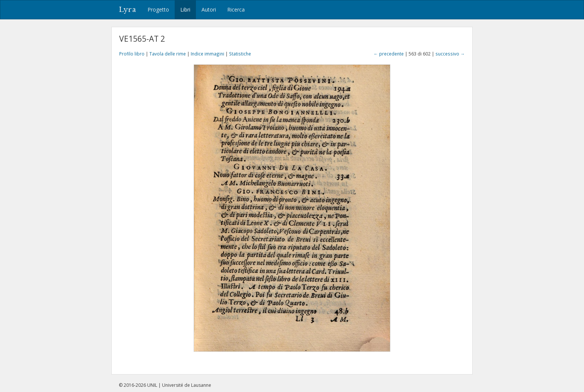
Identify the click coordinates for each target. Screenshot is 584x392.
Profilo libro (132, 54)
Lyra (128, 10)
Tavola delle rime (168, 54)
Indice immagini (207, 54)
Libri (185, 9)
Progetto (158, 9)
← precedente (389, 54)
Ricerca (236, 9)
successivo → (450, 54)
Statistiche (240, 54)
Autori (209, 9)
